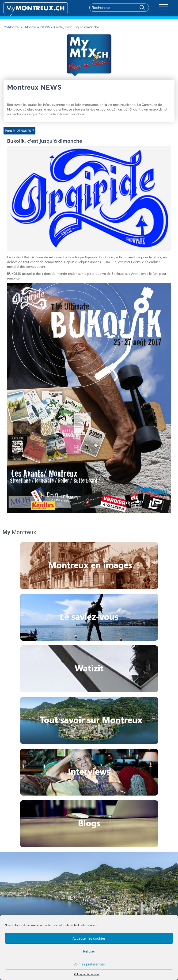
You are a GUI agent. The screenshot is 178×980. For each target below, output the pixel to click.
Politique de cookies (87, 974)
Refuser (89, 951)
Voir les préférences (89, 964)
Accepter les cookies (89, 938)
